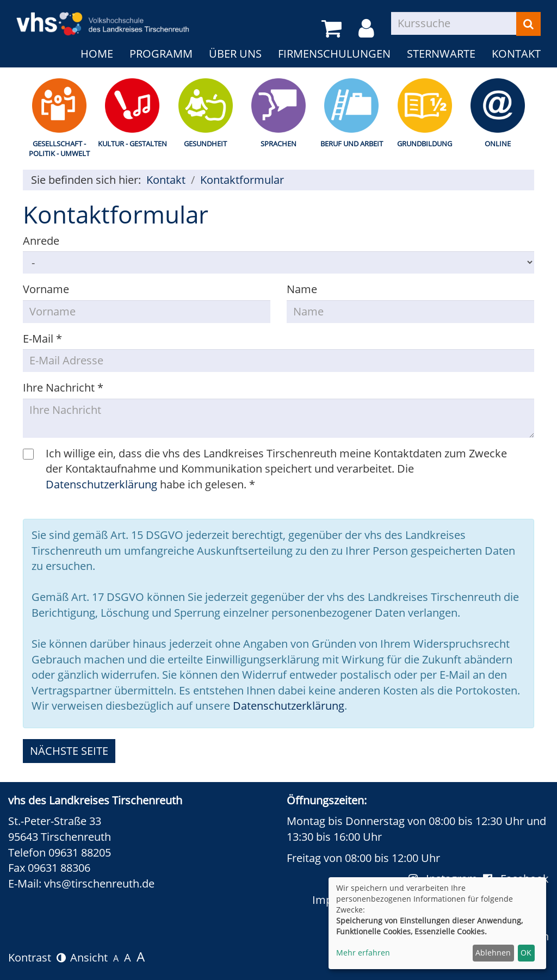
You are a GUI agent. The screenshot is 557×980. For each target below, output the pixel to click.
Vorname (46, 289)
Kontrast (37, 957)
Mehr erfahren (363, 953)
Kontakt (516, 54)
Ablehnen (493, 953)
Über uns (235, 54)
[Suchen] (528, 24)
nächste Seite (69, 751)
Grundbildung (425, 144)
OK (526, 953)
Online (498, 144)
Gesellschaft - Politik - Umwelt (59, 149)
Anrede (41, 241)
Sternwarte (441, 54)
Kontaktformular (242, 180)
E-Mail (42, 339)
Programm (161, 54)
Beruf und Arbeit (352, 144)
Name (302, 289)
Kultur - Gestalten (132, 144)
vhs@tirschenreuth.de (99, 883)
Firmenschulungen (334, 54)
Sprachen (278, 144)
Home (97, 54)
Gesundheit (205, 144)
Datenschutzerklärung (101, 484)
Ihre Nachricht (63, 387)
